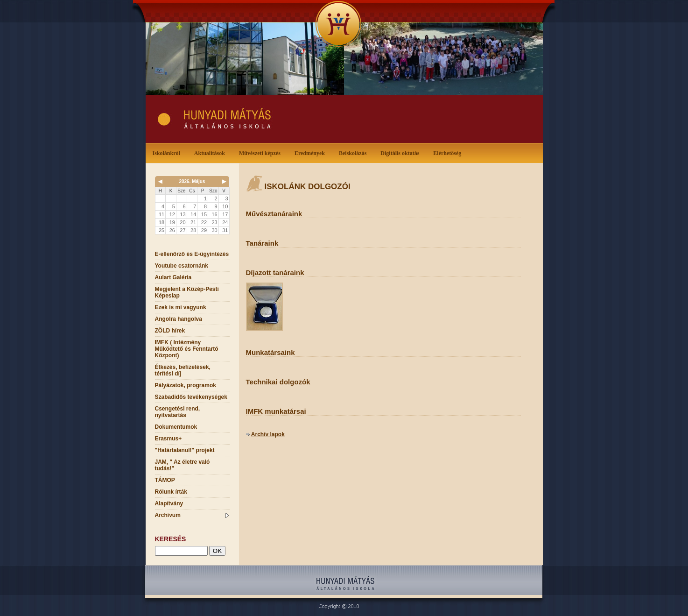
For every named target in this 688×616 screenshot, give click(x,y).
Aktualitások (211, 152)
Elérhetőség (447, 153)
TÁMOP (165, 480)
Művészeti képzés (262, 152)
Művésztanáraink (274, 214)
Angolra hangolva (179, 319)
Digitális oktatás (400, 153)
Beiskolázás (355, 152)
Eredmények (312, 152)
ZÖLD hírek (170, 331)
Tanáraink (262, 243)
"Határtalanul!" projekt (185, 450)
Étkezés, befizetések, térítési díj (183, 370)
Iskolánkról (168, 152)
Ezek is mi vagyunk (181, 307)
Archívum (192, 515)
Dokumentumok (176, 427)
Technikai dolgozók (278, 382)
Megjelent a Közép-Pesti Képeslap (187, 292)
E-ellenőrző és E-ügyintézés (192, 254)
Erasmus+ (168, 439)
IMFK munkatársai (276, 411)
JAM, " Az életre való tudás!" (183, 465)
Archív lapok (268, 434)
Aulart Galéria (173, 277)
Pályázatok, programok (186, 385)
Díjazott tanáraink (275, 273)
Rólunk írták (171, 492)
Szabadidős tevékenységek (191, 397)
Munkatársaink (270, 352)
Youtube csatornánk (182, 266)
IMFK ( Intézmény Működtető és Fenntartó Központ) (187, 349)
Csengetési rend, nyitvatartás (178, 412)
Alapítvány (169, 503)
